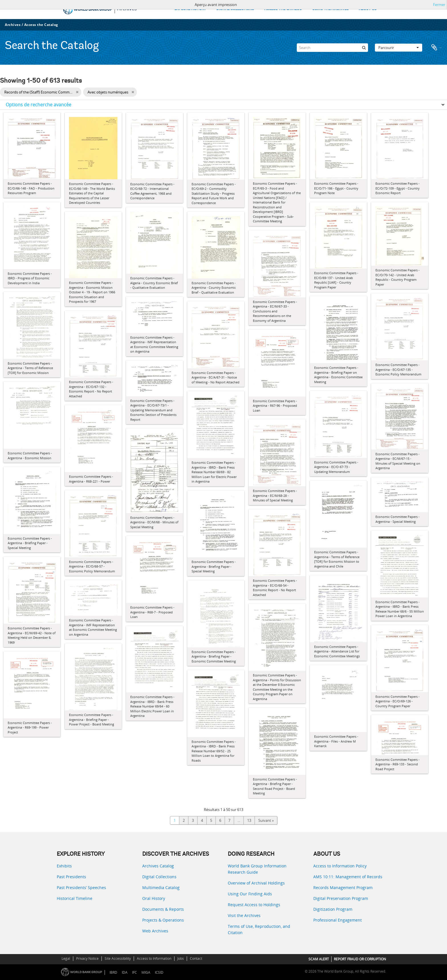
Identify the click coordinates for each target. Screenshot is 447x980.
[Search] (332, 48)
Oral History (154, 898)
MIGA (146, 972)
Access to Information (154, 958)
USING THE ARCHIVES (330, 9)
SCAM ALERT (319, 959)
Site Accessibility (118, 958)
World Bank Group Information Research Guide (257, 869)
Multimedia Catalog (161, 888)
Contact (196, 958)
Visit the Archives (244, 915)
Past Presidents (71, 877)
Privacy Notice (87, 958)
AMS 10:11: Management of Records (348, 877)
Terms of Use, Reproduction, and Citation (259, 929)
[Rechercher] (364, 48)
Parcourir (399, 48)
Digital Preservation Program (341, 898)
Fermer (439, 5)
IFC (134, 972)
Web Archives (155, 931)
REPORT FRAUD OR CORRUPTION (360, 959)
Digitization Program (333, 909)
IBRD (113, 972)
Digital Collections (159, 877)
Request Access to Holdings (254, 905)
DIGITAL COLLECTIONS (235, 9)
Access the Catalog (41, 25)
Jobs (181, 958)
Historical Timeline (75, 898)
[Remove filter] (77, 92)
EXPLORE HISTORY (190, 9)
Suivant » (266, 820)
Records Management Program (343, 888)
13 (249, 820)
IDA (125, 972)
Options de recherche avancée (38, 105)
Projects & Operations (163, 920)
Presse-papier (436, 48)
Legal (66, 958)
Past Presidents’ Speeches (81, 888)
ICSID (159, 972)
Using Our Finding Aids (250, 894)
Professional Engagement (338, 920)
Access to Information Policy (340, 866)
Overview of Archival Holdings (256, 883)
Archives (13, 25)
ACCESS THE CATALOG (283, 9)
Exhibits (64, 866)
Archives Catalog (158, 866)
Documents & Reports (163, 909)
